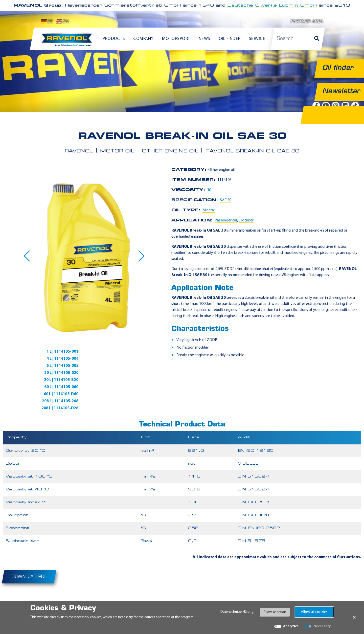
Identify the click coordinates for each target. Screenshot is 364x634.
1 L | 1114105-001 (51, 352)
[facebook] (262, 596)
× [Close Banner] (354, 617)
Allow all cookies (314, 612)
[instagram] (289, 596)
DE (47, 21)
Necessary (322, 626)
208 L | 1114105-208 (133, 373)
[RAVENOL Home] (68, 42)
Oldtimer (246, 220)
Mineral (209, 210)
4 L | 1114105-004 (135, 352)
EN (62, 21)
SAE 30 (226, 200)
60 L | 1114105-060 (134, 366)
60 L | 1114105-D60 (50, 373)
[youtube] (275, 596)
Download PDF (29, 549)
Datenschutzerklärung (237, 612)
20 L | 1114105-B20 (50, 366)
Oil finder (230, 39)
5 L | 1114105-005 (51, 359)
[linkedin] (303, 596)
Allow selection (275, 612)
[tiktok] (316, 596)
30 (209, 190)
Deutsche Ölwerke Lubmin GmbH (272, 6)
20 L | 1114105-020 (134, 359)
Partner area (307, 22)
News (204, 39)
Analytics (291, 626)
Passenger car (226, 220)
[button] (27, 256)
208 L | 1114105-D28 (49, 380)
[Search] (317, 39)
